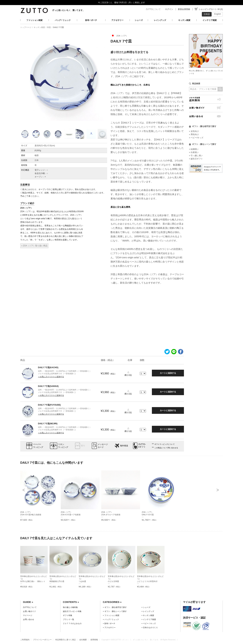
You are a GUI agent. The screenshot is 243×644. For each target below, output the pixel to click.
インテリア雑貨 (210, 20)
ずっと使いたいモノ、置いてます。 (68, 10)
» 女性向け (194, 131)
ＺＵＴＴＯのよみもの (72, 623)
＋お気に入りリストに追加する (51, 377)
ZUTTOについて (153, 9)
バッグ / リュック (63, 20)
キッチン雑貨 (184, 20)
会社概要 (83, 640)
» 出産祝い (194, 152)
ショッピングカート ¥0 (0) (211, 9)
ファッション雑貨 (34, 20)
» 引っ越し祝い (196, 156)
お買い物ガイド (206, 108)
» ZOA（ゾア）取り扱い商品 (34, 246)
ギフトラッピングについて (165, 444)
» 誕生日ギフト (196, 159)
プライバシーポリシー (42, 640)
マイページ (28, 615)
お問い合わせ (206, 116)
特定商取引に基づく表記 (66, 640)
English (218, 14)
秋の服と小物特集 (70, 607)
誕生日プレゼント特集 (72, 611)
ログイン (169, 9)
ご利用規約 (25, 640)
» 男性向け (194, 134)
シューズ (139, 20)
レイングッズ (160, 20)
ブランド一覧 (69, 619)
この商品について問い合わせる (166, 448)
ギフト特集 (68, 615)
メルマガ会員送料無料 (206, 99)
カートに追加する (168, 373)
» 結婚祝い (194, 149)
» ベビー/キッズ (196, 138)
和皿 (49, 27)
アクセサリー (117, 20)
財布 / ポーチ (91, 20)
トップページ (26, 27)
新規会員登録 (184, 9)
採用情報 (94, 640)
